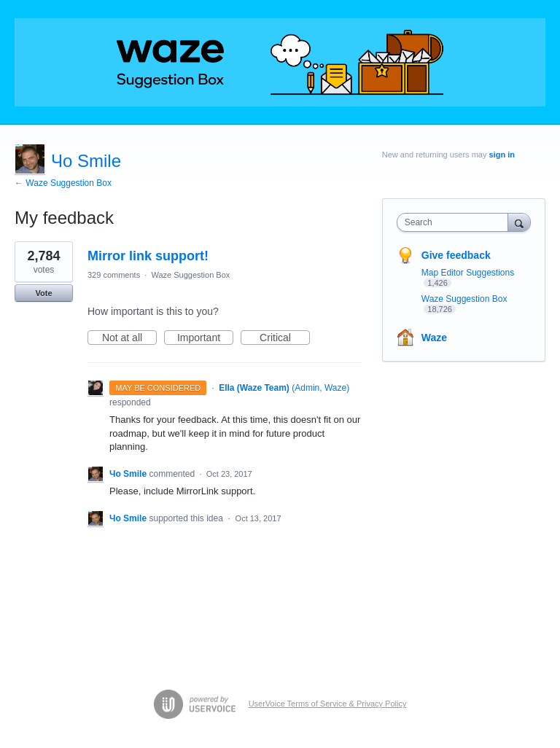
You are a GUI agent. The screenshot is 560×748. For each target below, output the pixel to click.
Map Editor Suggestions (468, 273)
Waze (434, 338)
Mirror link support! (148, 256)
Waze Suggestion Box (190, 275)
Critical (285, 338)
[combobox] (456, 222)
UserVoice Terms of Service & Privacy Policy (328, 704)
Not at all (129, 338)
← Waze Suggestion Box (63, 183)
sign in (502, 155)
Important (205, 338)
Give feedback (456, 255)
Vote (43, 293)
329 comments (114, 275)
